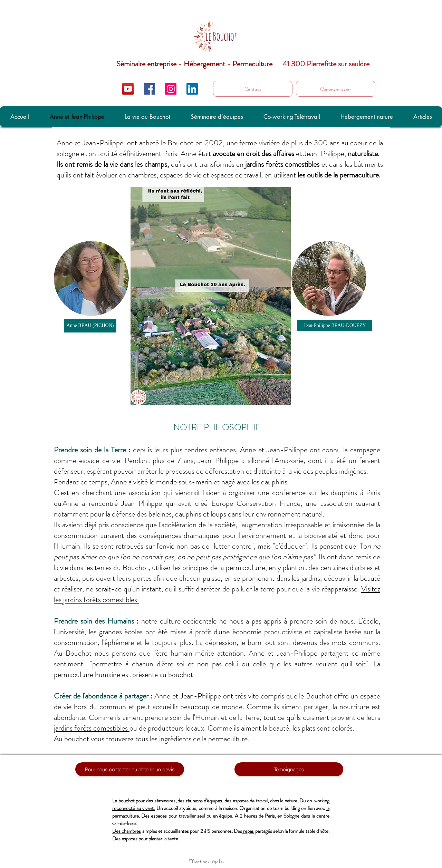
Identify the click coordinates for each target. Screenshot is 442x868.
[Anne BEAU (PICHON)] (90, 326)
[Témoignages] (289, 769)
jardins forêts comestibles (92, 728)
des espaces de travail (246, 801)
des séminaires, (161, 801)
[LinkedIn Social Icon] (192, 89)
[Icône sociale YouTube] (128, 89)
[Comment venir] (336, 89)
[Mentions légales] (206, 861)
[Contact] (253, 89)
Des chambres (127, 831)
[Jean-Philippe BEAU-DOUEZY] (335, 325)
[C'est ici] (425, 92)
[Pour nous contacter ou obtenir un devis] (130, 769)
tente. (173, 839)
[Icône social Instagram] (171, 89)
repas (248, 831)
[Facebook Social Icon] (149, 89)
